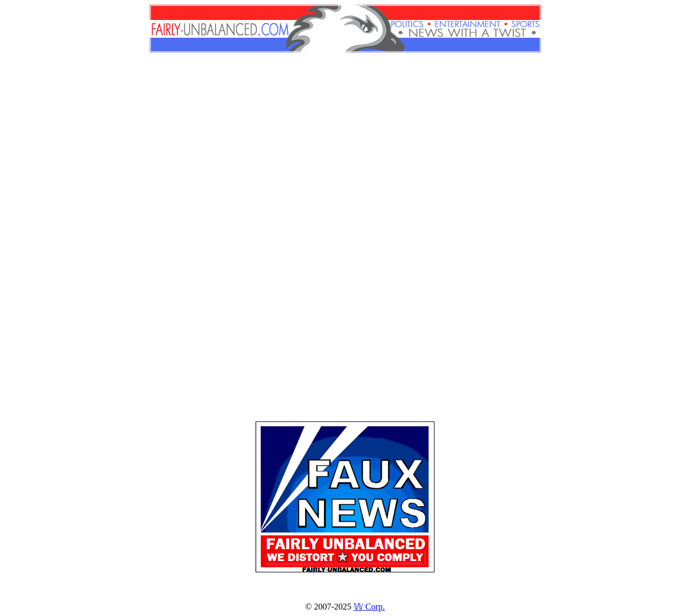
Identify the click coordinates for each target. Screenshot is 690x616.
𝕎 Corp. (369, 607)
